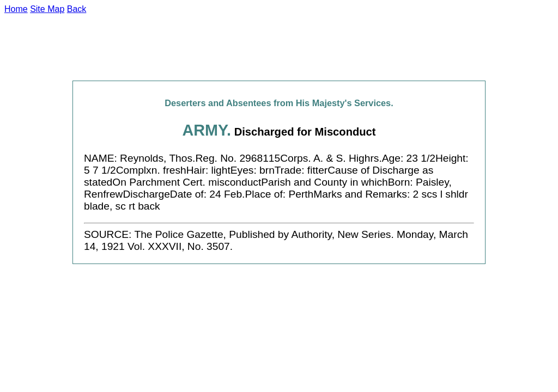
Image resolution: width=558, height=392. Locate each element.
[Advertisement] (279, 47)
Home (16, 9)
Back (77, 9)
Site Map (47, 9)
